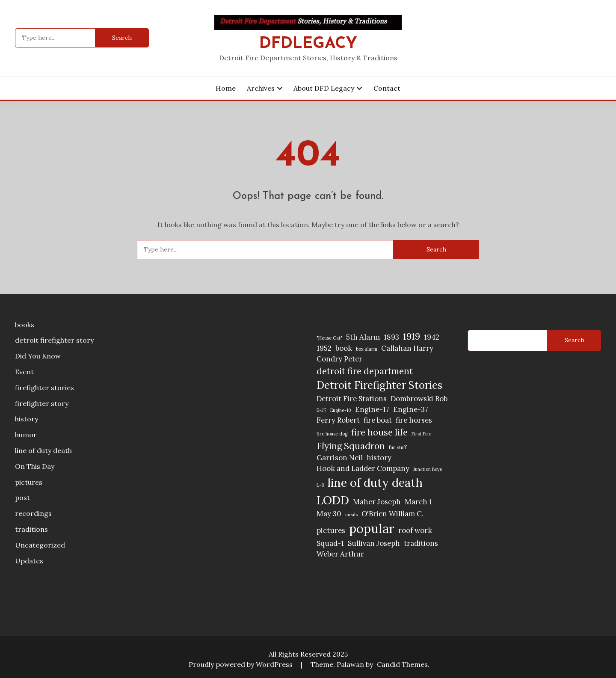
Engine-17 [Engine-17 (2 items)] (372, 409)
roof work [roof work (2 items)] (415, 530)
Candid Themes (402, 664)
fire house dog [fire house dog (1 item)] (332, 434)
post (22, 497)
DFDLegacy (308, 44)
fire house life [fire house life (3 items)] (379, 432)
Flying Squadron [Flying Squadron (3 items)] (351, 446)
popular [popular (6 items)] (372, 528)
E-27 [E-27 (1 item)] (321, 410)
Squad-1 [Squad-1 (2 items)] (330, 543)
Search (575, 340)
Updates (29, 561)
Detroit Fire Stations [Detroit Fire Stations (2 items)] (352, 399)
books (25, 325)
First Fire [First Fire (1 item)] (421, 434)
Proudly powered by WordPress (241, 664)
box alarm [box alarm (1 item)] (367, 349)
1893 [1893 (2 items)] (391, 337)
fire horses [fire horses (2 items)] (414, 420)
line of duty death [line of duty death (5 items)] (375, 483)
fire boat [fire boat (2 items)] (378, 420)
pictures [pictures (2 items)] (331, 530)
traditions (31, 529)
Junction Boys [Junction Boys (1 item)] (428, 469)
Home (226, 88)
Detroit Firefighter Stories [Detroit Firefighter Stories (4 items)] (379, 385)
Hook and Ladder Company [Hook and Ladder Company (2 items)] (363, 468)
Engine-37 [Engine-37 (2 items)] (411, 409)
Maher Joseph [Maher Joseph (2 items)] (377, 502)
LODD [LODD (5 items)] (333, 500)
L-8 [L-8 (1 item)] (320, 485)
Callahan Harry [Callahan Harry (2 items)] (407, 348)
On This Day (35, 466)
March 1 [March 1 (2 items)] (418, 502)
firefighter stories (44, 388)
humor (26, 435)
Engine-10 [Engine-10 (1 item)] (341, 410)
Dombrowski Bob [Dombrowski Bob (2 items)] (419, 399)
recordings (33, 513)
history (27, 419)
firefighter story (42, 403)
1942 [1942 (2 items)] (432, 337)
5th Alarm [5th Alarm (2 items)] (363, 337)
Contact (387, 88)
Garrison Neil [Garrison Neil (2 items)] (340, 458)
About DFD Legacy (324, 88)
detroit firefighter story (54, 340)
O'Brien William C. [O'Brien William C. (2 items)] (392, 514)
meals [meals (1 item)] (351, 515)
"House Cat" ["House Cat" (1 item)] (329, 338)
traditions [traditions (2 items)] (421, 543)
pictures (29, 482)
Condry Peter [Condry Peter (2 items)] (339, 359)
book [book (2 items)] (344, 348)
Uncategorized (40, 545)
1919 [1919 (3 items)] (412, 336)
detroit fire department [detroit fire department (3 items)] (365, 371)
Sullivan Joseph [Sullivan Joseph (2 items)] (374, 543)
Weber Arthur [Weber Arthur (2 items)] (340, 554)
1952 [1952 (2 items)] (324, 348)
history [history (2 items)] (379, 458)
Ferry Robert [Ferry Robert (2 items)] (338, 420)
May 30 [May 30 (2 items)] (329, 514)
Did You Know (38, 356)
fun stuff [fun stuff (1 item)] (398, 447)
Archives (261, 88)
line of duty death (43, 450)
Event (24, 372)
